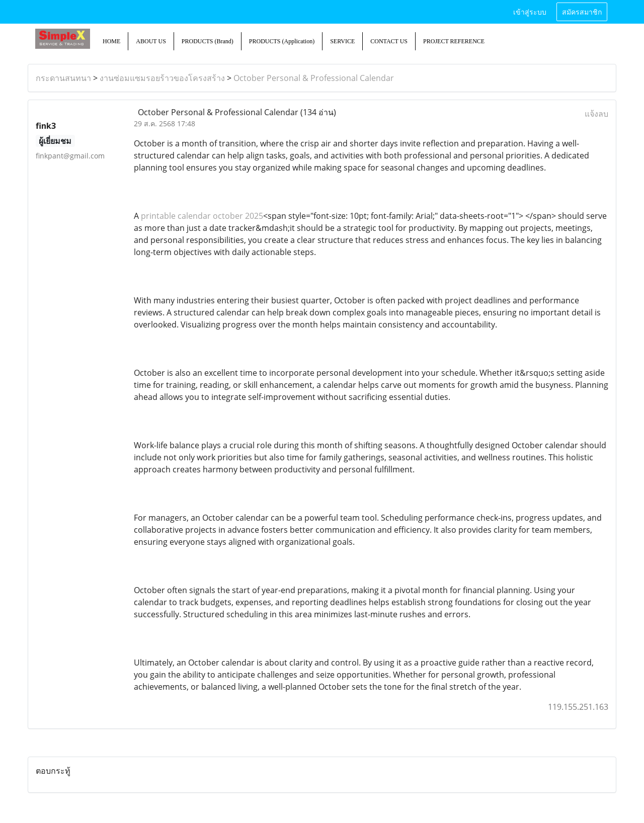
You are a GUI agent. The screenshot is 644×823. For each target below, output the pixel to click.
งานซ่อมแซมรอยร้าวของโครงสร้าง (162, 78)
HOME (111, 41)
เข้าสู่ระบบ (530, 11)
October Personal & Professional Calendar (314, 78)
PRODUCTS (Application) (282, 41)
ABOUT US (151, 41)
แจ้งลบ (596, 114)
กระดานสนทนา (63, 78)
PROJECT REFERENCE (454, 41)
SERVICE (342, 41)
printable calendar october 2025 (202, 216)
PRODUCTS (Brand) (208, 41)
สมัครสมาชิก (582, 11)
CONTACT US (389, 41)
